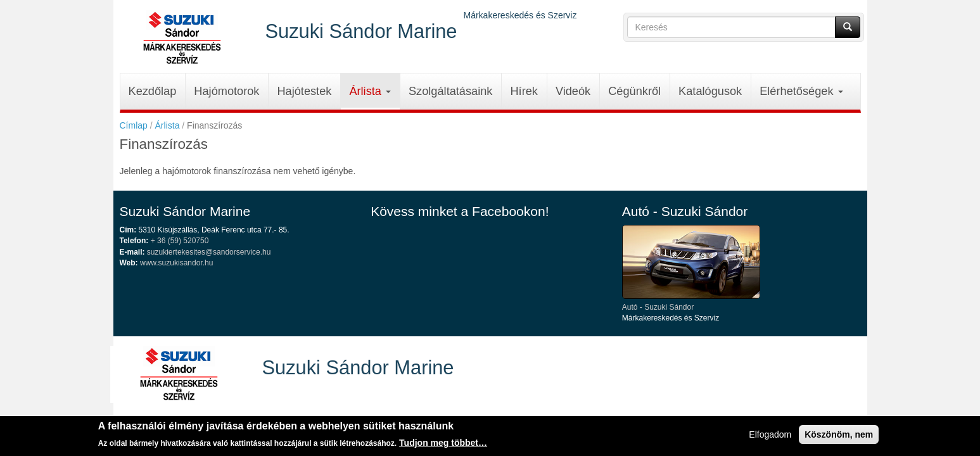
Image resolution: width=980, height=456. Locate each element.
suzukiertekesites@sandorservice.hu (209, 252)
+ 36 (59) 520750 (180, 241)
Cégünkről (634, 91)
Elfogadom (770, 437)
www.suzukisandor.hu (176, 263)
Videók (573, 91)
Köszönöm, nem (839, 437)
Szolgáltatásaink (450, 91)
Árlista (370, 91)
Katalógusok (710, 91)
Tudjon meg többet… (443, 445)
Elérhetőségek (801, 91)
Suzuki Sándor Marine (361, 31)
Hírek (524, 91)
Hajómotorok (226, 91)
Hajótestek (304, 91)
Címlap (134, 125)
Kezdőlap (153, 91)
